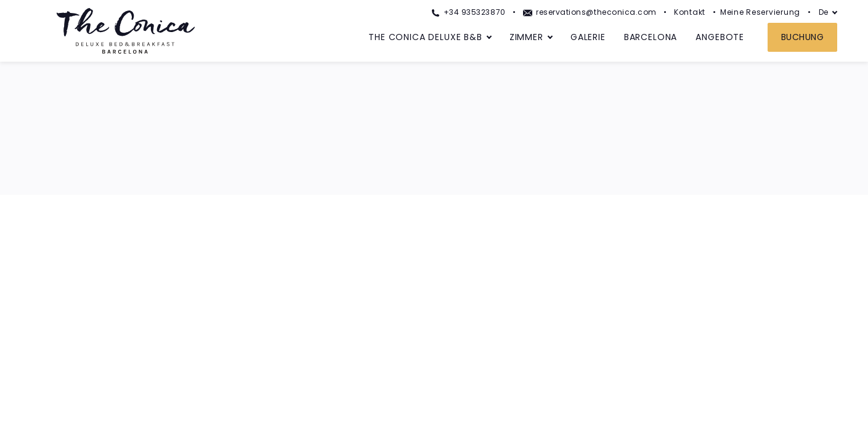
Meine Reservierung (760, 12)
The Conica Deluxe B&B (425, 37)
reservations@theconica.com (590, 12)
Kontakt (690, 12)
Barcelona (651, 37)
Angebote (720, 37)
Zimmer (526, 37)
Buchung (802, 37)
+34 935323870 (468, 12)
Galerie (588, 37)
